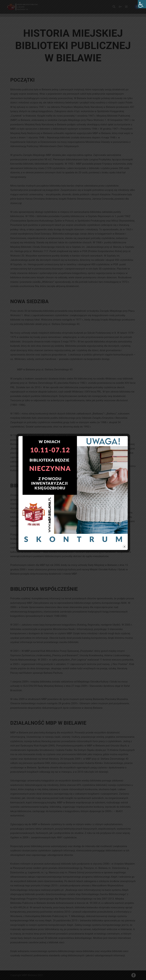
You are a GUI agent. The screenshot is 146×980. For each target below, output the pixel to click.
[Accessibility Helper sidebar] (142, 4)
